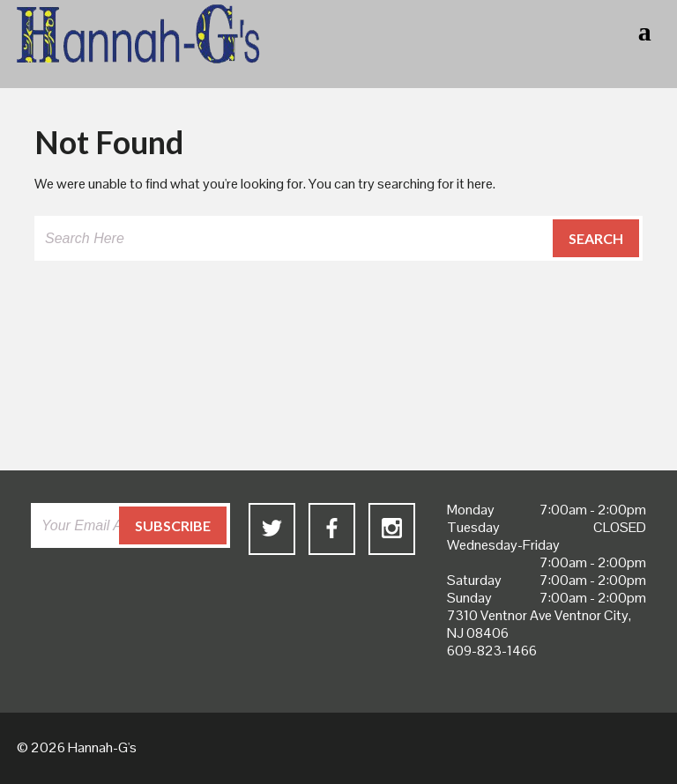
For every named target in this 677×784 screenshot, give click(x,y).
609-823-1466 (492, 651)
